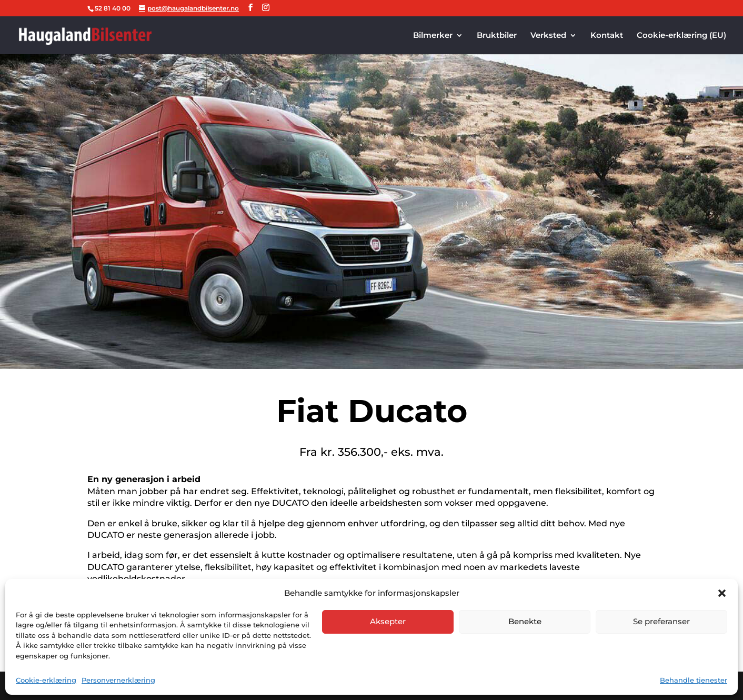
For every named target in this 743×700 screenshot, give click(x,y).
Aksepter (388, 621)
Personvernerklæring (118, 680)
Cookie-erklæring (46, 680)
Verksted (548, 36)
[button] (722, 593)
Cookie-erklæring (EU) (681, 36)
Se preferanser (661, 621)
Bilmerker (433, 36)
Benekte (525, 621)
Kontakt (607, 36)
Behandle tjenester (694, 680)
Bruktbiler (497, 36)
